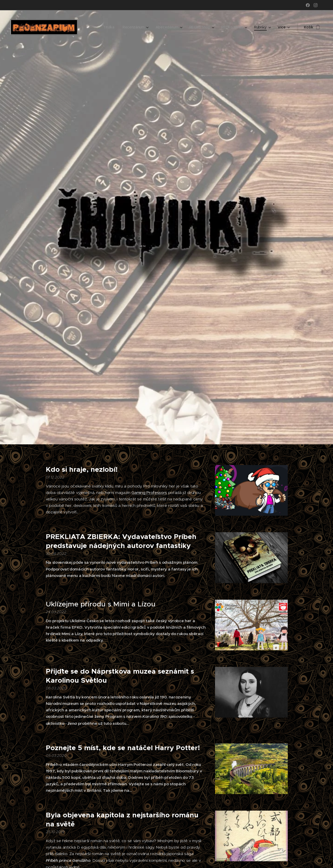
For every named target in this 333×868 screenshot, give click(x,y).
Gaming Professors (149, 493)
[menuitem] (108, 27)
